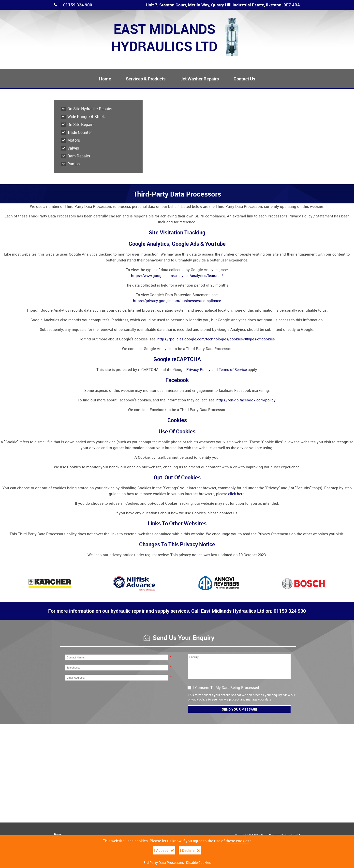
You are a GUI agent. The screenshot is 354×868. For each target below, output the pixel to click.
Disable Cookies (198, 863)
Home (105, 79)
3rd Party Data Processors (164, 863)
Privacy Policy (198, 369)
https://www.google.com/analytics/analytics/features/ (177, 275)
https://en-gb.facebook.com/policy (246, 400)
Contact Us (244, 79)
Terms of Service (233, 369)
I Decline (190, 850)
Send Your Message (239, 709)
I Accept (164, 850)
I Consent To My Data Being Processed (223, 687)
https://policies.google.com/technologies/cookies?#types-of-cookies (216, 339)
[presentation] (103, 694)
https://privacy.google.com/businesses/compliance (177, 301)
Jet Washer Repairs (199, 79)
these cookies (237, 841)
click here (236, 494)
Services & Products (146, 79)
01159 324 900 (78, 5)
